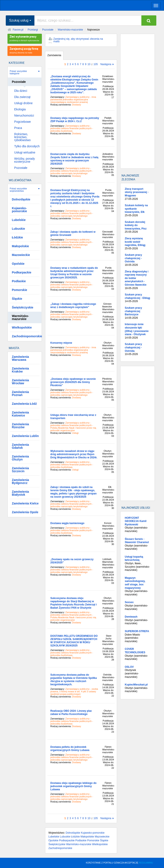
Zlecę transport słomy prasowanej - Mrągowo (137, 194)
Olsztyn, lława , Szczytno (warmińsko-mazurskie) (137, 563)
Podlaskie (81, 840)
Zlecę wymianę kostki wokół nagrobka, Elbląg (137, 244)
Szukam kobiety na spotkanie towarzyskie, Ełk (137, 210)
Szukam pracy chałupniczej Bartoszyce (137, 313)
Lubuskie (65, 837)
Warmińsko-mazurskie (70, 30)
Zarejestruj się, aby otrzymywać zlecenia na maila (78, 40)
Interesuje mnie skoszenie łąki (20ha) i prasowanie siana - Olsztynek (137, 331)
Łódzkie (75, 837)
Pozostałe (48, 30)
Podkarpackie (67, 840)
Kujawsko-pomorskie (93, 833)
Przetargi (33, 30)
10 (89, 64)
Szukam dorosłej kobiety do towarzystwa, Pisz (137, 227)
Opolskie (53, 840)
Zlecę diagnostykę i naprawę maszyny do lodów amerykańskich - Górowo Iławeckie (137, 280)
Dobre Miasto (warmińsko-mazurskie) (137, 636)
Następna (106, 64)
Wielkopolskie (100, 844)
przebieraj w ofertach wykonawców (25, 38)
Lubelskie (54, 837)
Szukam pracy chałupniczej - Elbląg (137, 298)
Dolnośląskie (73, 833)
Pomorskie (93, 840)
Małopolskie (87, 837)
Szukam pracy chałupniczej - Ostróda (137, 260)
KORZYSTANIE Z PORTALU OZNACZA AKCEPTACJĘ (119, 863)
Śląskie (104, 840)
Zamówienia (54, 55)
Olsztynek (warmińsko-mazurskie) (137, 672)
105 (96, 64)
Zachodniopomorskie (60, 848)
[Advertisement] (137, 101)
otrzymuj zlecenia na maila (25, 50)
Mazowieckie (102, 837)
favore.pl (30, 5)
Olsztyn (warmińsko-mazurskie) (137, 525)
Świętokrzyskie (57, 844)
